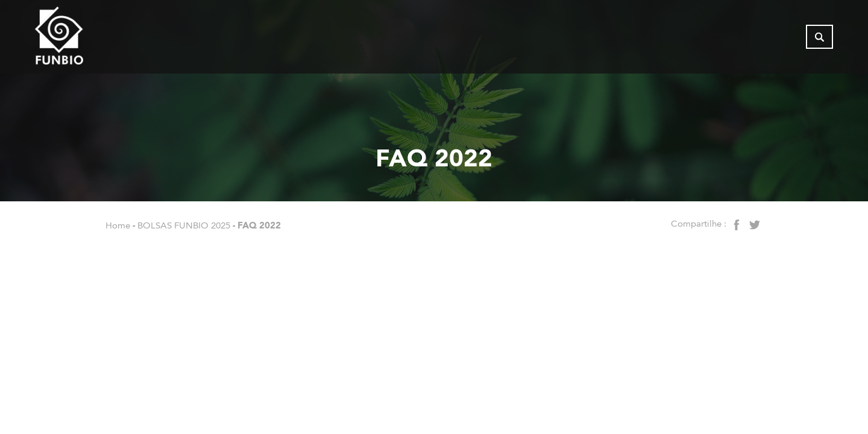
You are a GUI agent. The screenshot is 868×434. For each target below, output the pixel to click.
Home (118, 225)
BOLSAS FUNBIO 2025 (184, 225)
